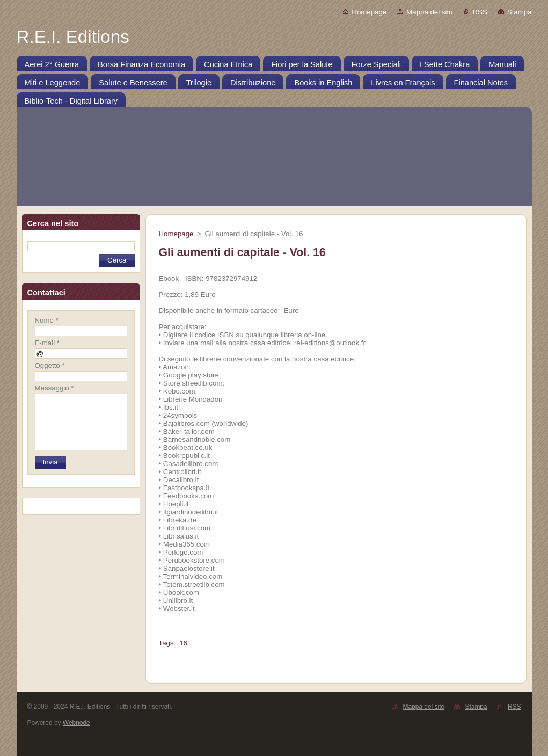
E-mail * (47, 343)
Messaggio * (54, 388)
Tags (166, 643)
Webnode (76, 723)
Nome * (47, 320)
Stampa (520, 12)
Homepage (369, 12)
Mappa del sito (429, 12)
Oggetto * (50, 365)
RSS (480, 12)
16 (183, 643)
